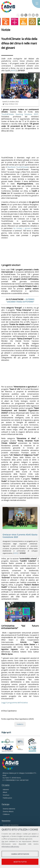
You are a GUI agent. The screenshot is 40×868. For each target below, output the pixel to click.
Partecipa (5, 804)
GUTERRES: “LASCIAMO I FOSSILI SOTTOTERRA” (20, 300)
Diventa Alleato (8, 811)
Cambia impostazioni (20, 854)
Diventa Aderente (9, 809)
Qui (3, 841)
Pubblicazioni (7, 798)
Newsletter (6, 821)
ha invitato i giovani (22, 228)
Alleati (5, 792)
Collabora (6, 814)
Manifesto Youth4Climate (18, 167)
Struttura (6, 795)
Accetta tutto (20, 862)
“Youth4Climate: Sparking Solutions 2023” (20, 114)
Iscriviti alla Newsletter (11, 825)
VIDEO (13, 71)
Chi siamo (6, 785)
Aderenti (6, 789)
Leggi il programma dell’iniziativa (14, 703)
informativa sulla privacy (10, 846)
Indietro (20, 724)
